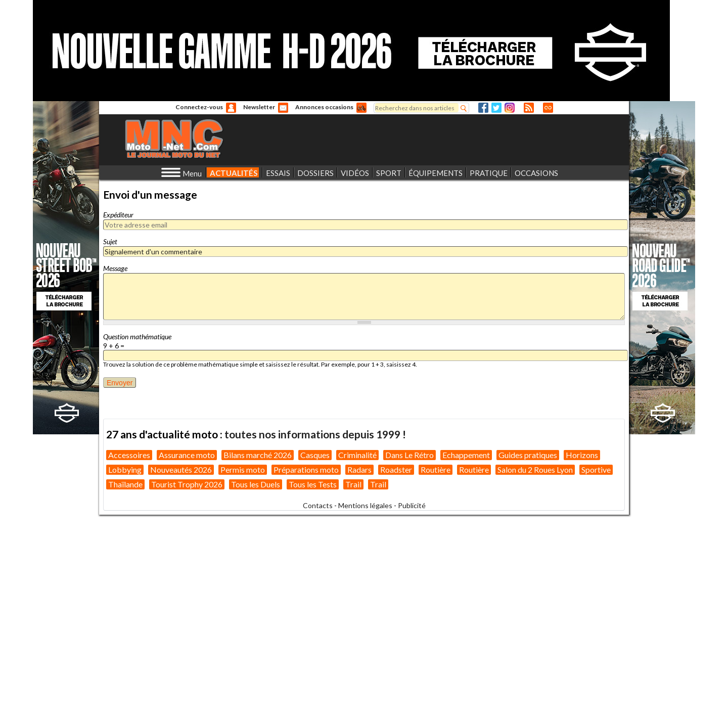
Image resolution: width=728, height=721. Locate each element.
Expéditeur (118, 215)
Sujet (110, 241)
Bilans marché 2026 (258, 661)
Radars (359, 676)
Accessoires (129, 661)
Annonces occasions (324, 107)
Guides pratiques (528, 661)
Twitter (496, 108)
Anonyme (231, 108)
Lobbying (125, 676)
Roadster (396, 676)
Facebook (483, 108)
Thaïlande (125, 690)
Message (115, 268)
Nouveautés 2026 (181, 676)
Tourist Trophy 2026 (187, 690)
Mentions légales (365, 712)
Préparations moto (306, 676)
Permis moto (243, 676)
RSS (529, 108)
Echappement (466, 661)
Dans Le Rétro (409, 661)
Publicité (412, 712)
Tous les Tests (313, 690)
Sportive (596, 676)
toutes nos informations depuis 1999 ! (315, 640)
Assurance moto (187, 661)
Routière (436, 676)
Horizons (582, 661)
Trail (353, 690)
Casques (315, 661)
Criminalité (357, 661)
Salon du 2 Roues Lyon (535, 676)
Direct (548, 108)
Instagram (510, 108)
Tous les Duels (256, 690)
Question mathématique (137, 336)
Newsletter (259, 107)
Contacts (318, 712)
